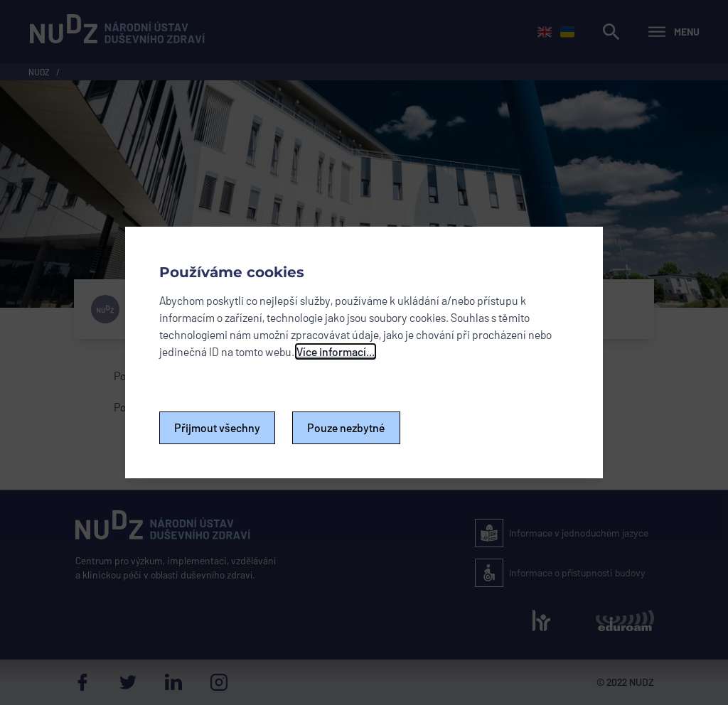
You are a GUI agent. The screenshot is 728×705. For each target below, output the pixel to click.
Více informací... (336, 351)
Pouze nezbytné (346, 427)
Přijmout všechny (217, 427)
